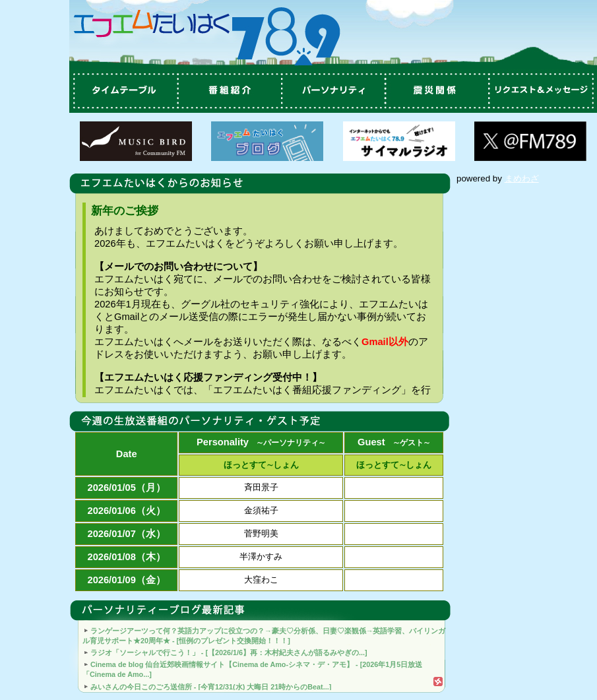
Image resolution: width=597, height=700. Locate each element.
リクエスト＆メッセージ (544, 91)
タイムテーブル (122, 91)
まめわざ (522, 178)
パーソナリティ (333, 91)
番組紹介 (228, 91)
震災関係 (439, 91)
